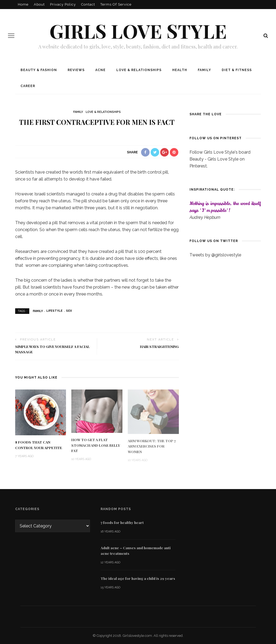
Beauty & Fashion (39, 70)
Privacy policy (63, 4)
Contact (88, 4)
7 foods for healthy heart (122, 522)
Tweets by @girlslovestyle (215, 255)
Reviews (76, 70)
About (39, 4)
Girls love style (138, 31)
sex (69, 311)
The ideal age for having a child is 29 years (138, 578)
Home (23, 4)
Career (28, 86)
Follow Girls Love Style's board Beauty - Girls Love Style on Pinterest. (220, 159)
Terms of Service (116, 4)
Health (180, 70)
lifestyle (54, 311)
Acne (100, 70)
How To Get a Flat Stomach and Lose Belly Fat (96, 445)
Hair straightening (159, 346)
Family (204, 70)
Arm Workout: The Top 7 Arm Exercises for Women (152, 446)
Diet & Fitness (237, 70)
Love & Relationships (139, 70)
